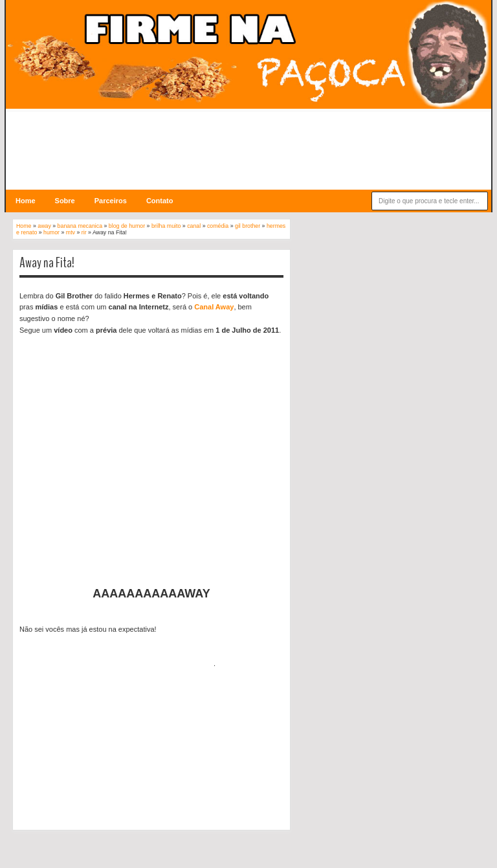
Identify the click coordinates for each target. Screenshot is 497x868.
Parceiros (111, 201)
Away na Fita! (47, 263)
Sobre (65, 201)
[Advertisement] (248, 141)
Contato (160, 201)
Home (26, 201)
